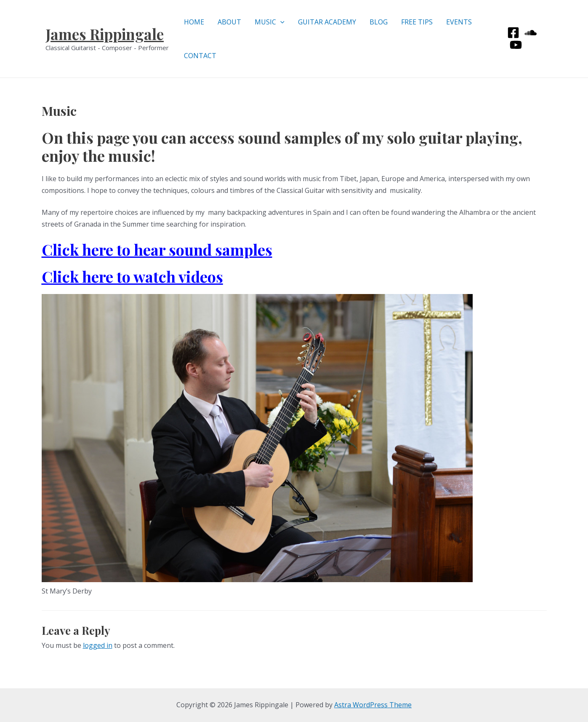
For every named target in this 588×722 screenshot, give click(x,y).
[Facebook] (513, 33)
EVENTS (459, 22)
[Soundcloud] (531, 33)
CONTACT (200, 56)
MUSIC (270, 22)
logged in (98, 645)
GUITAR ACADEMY (327, 22)
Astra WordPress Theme (373, 705)
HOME (194, 22)
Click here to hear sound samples (157, 249)
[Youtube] (516, 45)
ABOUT (229, 22)
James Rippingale (105, 34)
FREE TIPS (417, 22)
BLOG (379, 22)
